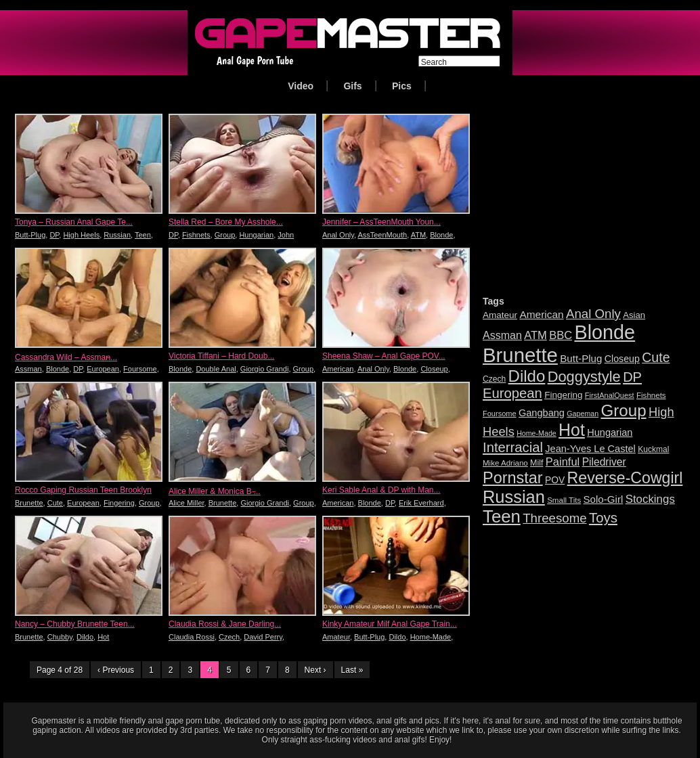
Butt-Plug (30, 235)
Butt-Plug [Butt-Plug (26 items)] (581, 358)
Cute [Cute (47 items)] (656, 357)
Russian (117, 235)
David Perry (263, 637)
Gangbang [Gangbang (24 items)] (542, 413)
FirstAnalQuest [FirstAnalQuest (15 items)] (610, 395)
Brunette (29, 503)
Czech (229, 637)
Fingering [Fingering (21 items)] (563, 395)
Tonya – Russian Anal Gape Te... (74, 222)
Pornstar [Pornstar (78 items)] (513, 478)
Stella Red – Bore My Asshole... (226, 222)
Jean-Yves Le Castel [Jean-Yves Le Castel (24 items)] (590, 449)
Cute (55, 503)
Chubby (60, 637)
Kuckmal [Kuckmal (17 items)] (653, 449)
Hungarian (256, 235)
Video (301, 86)
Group (225, 235)
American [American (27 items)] (541, 314)
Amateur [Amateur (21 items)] (500, 315)
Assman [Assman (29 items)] (502, 335)
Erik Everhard (421, 503)
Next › (315, 670)
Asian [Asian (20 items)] (634, 315)
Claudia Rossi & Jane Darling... (225, 624)
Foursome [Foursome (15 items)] (500, 414)
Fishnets (196, 235)
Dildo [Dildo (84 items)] (527, 376)
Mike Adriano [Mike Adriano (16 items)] (505, 463)
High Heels (81, 235)
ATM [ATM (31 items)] (535, 335)
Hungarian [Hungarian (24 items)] (610, 432)
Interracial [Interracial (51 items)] (513, 447)
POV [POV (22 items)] (555, 480)
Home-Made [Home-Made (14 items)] (537, 433)
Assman (28, 369)
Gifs (352, 86)
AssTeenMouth (382, 235)
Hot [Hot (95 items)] (572, 430)
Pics (402, 86)
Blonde (441, 235)
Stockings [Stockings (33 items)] (650, 499)
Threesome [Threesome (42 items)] (554, 518)
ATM (418, 235)
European (103, 369)
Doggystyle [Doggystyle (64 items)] (584, 377)
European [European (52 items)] (512, 393)
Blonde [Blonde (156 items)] (605, 332)
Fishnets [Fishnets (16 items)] (651, 395)
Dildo (85, 637)
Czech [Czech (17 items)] (494, 379)
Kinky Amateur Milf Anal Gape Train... (390, 624)
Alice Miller (187, 503)
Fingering (119, 503)
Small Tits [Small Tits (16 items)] (564, 500)
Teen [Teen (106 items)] (502, 516)
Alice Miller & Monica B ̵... (215, 491)
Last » (352, 670)
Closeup (434, 369)
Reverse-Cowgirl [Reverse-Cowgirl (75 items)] (625, 478)
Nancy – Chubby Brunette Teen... (75, 624)
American (338, 369)
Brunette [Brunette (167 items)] (520, 355)
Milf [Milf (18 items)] (537, 463)
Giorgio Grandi (265, 369)
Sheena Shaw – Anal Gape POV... (384, 356)
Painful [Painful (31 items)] (563, 462)
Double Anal (216, 369)
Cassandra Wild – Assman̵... (66, 357)
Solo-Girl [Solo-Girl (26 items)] (604, 499)
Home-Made (431, 637)
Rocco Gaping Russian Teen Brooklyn (83, 490)
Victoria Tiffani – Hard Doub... (221, 356)
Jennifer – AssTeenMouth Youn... (381, 222)
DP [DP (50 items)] (632, 377)
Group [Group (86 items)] (623, 410)
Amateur (336, 637)
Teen (143, 235)
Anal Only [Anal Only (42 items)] (593, 314)
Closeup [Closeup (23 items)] (622, 359)
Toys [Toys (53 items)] (603, 517)
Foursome (140, 369)
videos (108, 730)
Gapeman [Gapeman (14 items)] (583, 414)
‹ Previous (116, 670)
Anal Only (338, 235)
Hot (103, 637)
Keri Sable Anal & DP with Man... (381, 490)
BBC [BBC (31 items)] (561, 335)
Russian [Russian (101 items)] (514, 497)
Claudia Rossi (192, 637)
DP (54, 235)
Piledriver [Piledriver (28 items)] (604, 462)
